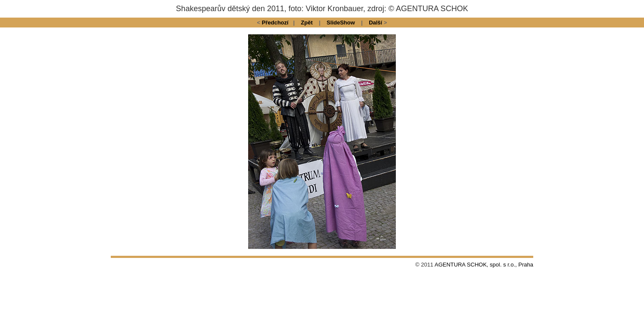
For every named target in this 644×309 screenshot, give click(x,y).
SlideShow (341, 23)
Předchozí (275, 23)
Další (375, 23)
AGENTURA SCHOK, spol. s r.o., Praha (484, 265)
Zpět (307, 23)
